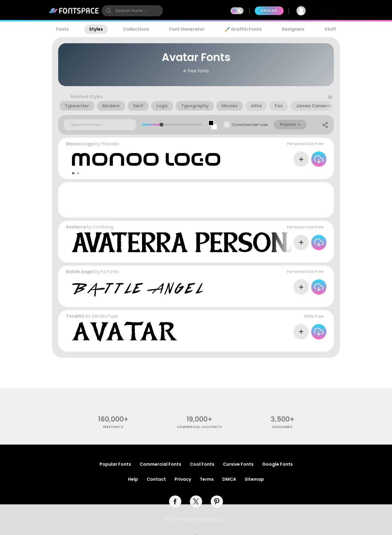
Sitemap (254, 479)
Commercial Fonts (160, 464)
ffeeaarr (110, 144)
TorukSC (75, 316)
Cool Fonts (202, 464)
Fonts (62, 29)
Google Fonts (277, 464)
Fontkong (103, 227)
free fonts (113, 427)
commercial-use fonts (200, 427)
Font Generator (187, 29)
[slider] (162, 125)
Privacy (183, 479)
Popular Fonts (115, 464)
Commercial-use (250, 125)
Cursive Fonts (238, 464)
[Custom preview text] (100, 125)
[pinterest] (217, 502)
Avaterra (76, 227)
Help (133, 479)
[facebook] (175, 502)
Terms (207, 479)
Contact (156, 479)
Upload (269, 11)
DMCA (229, 479)
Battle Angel (80, 272)
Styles (96, 29)
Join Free (329, 11)
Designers (293, 29)
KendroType (105, 316)
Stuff (330, 29)
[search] (132, 11)
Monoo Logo (80, 144)
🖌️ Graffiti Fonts (243, 29)
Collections (136, 29)
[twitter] (196, 502)
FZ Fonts (110, 272)
